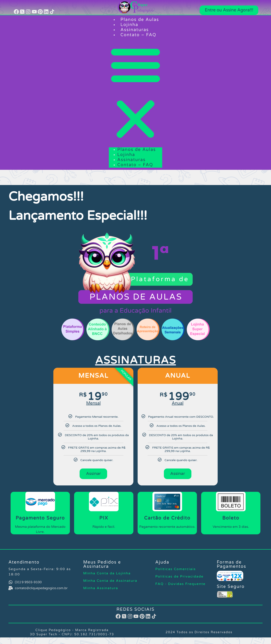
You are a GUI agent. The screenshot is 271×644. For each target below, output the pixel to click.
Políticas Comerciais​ (176, 570)
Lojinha (129, 25)
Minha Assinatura (101, 589)
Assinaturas (135, 30)
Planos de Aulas (140, 20)
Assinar (93, 474)
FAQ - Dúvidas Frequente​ (180, 585)
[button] (135, 93)
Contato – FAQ (138, 35)
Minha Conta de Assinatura (110, 582)
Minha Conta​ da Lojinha (107, 574)
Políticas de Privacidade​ (180, 578)
